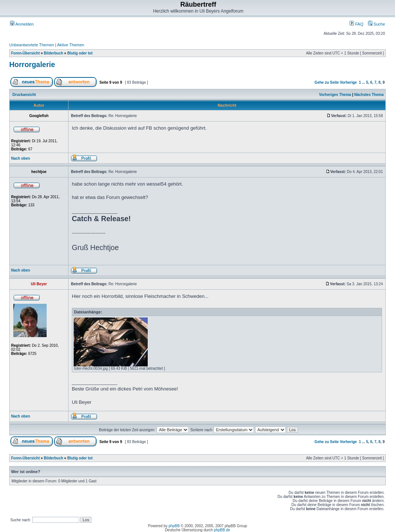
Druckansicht (24, 95)
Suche (376, 24)
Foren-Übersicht (25, 53)
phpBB (174, 526)
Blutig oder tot (80, 53)
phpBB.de (222, 530)
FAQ (356, 24)
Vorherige (348, 82)
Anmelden (22, 24)
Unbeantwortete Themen (32, 45)
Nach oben (21, 158)
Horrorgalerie (32, 64)
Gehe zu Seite (327, 82)
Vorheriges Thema (335, 95)
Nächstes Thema (369, 95)
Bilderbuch (53, 53)
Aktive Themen (71, 45)
